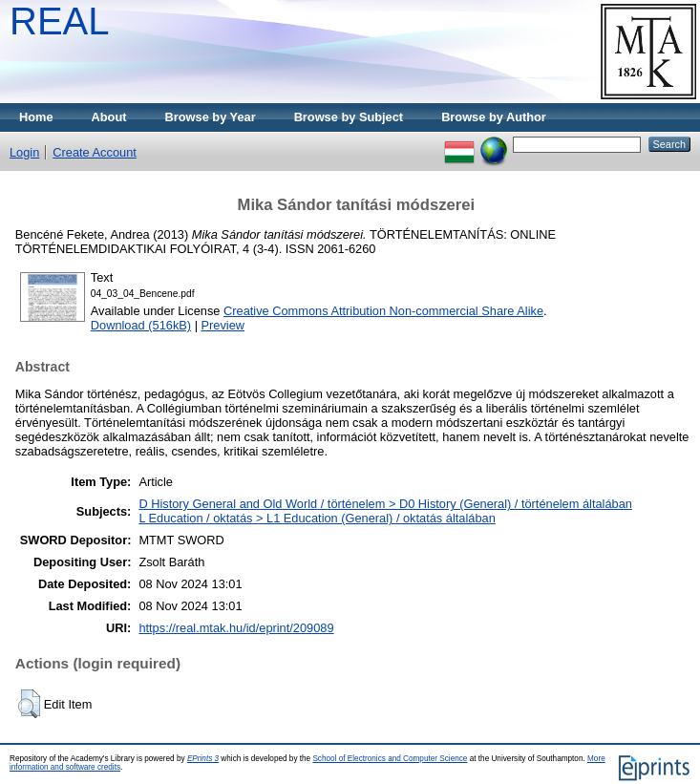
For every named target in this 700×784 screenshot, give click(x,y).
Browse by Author (494, 117)
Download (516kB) (141, 325)
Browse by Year (211, 117)
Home (36, 117)
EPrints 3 (203, 759)
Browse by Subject (349, 117)
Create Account (95, 152)
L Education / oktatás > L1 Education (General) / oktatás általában (317, 518)
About (109, 117)
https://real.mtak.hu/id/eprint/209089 (236, 628)
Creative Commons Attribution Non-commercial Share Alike (383, 311)
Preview (223, 325)
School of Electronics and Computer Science (390, 759)
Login (24, 152)
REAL (60, 21)
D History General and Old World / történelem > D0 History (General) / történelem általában (385, 504)
